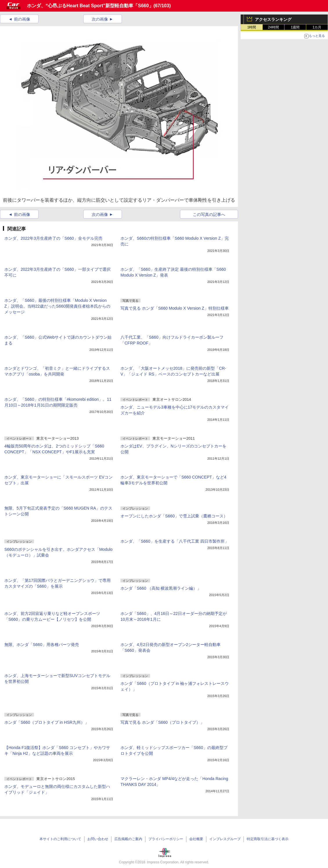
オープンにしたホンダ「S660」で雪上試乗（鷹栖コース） (174, 516)
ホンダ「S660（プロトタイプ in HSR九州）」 (47, 722)
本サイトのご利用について (60, 839)
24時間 (273, 27)
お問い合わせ (98, 839)
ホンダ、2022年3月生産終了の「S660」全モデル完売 (53, 238)
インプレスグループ (225, 839)
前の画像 (22, 19)
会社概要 (196, 839)
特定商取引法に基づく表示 (268, 839)
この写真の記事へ (209, 214)
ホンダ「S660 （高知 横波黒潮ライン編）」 (161, 588)
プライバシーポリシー (166, 839)
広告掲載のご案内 (128, 839)
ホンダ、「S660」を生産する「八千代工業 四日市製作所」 (175, 541)
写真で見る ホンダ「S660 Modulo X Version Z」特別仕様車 (175, 308)
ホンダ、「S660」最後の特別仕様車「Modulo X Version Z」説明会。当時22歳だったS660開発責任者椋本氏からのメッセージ (57, 306)
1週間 (295, 27)
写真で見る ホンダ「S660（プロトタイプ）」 (162, 722)
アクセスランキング (273, 19)
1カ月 (317, 27)
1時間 (252, 27)
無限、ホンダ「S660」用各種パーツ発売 (42, 645)
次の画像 (100, 19)
